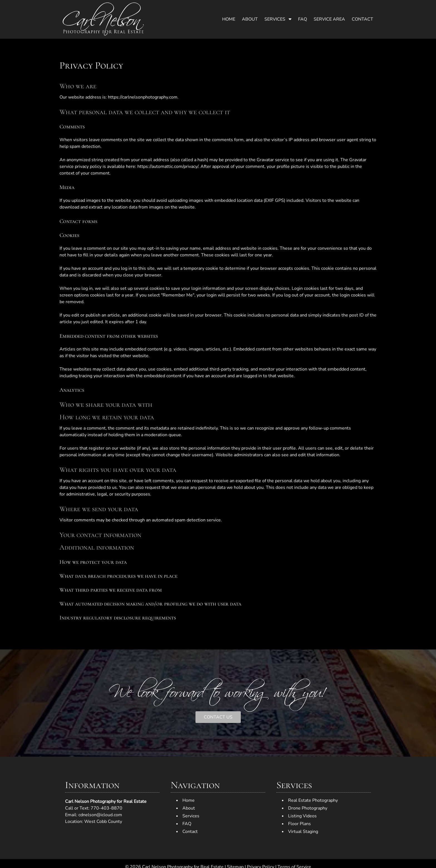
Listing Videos (302, 816)
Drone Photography (308, 808)
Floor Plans (299, 824)
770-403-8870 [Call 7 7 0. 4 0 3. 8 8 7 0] (106, 808)
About (250, 19)
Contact (362, 19)
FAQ (303, 19)
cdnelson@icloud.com (100, 815)
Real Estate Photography (313, 800)
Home (229, 19)
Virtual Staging (303, 832)
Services (275, 19)
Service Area (329, 19)
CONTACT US (218, 717)
